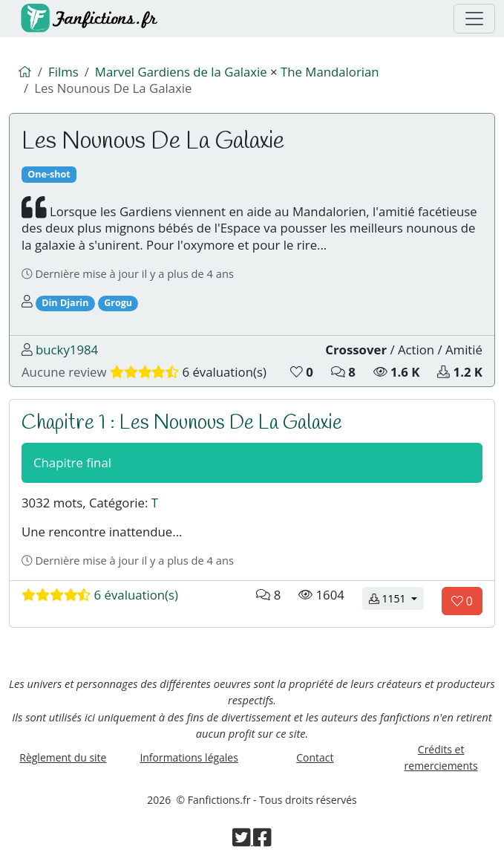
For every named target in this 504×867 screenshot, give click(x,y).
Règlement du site (63, 757)
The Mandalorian (330, 72)
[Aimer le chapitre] (462, 601)
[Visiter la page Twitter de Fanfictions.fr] (243, 841)
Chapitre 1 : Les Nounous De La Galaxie (182, 423)
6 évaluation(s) (100, 595)
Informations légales (189, 757)
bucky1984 (67, 350)
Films (63, 72)
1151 (396, 598)
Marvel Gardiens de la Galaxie (181, 72)
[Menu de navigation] (474, 19)
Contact (315, 757)
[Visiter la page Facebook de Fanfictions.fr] (262, 841)
